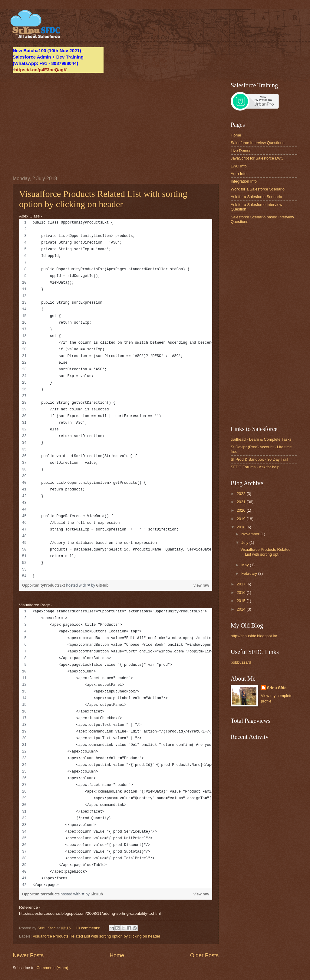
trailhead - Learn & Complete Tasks (261, 439)
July (245, 542)
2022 (242, 494)
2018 (242, 527)
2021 (242, 502)
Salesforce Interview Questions (257, 143)
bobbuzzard (241, 662)
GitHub (102, 585)
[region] (116, 399)
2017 (242, 584)
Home (117, 955)
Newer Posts (28, 955)
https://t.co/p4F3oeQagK (41, 70)
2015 (242, 601)
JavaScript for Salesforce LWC (257, 158)
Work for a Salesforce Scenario (258, 189)
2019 (242, 519)
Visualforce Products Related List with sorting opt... (265, 552)
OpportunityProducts (41, 894)
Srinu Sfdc (277, 688)
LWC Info (239, 166)
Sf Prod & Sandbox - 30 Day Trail (259, 459)
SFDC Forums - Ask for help (255, 467)
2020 (242, 510)
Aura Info (239, 174)
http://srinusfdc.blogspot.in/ (254, 636)
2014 (242, 609)
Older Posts (204, 955)
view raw (201, 585)
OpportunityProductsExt (44, 585)
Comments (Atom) (52, 968)
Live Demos (241, 151)
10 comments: (88, 928)
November (251, 534)
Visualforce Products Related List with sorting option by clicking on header (103, 199)
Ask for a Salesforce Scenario (256, 197)
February (250, 573)
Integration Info (244, 181)
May (246, 565)
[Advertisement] (116, 124)
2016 (242, 593)
